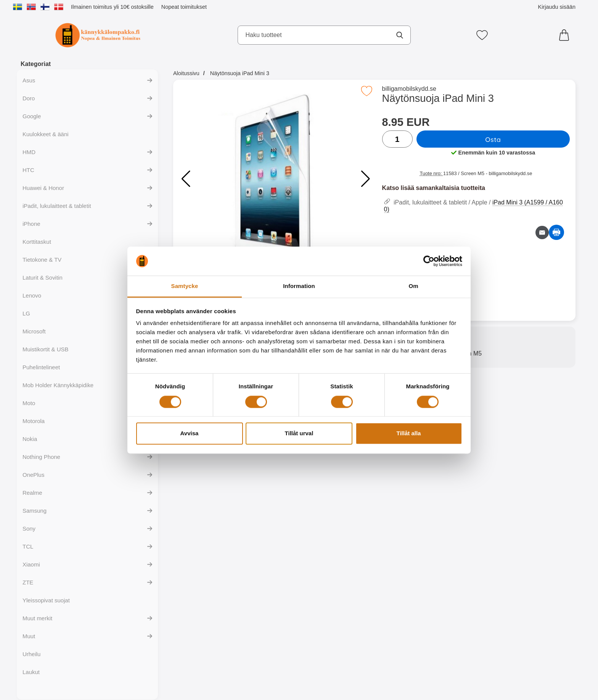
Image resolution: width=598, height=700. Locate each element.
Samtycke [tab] (185, 286)
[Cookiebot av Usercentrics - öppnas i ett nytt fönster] (429, 261)
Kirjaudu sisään (557, 7)
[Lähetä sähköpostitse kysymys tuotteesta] (542, 233)
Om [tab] (413, 286)
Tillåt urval (299, 434)
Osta (493, 139)
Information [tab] (299, 286)
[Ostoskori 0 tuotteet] (566, 35)
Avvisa (190, 434)
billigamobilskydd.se (409, 89)
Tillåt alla (409, 434)
